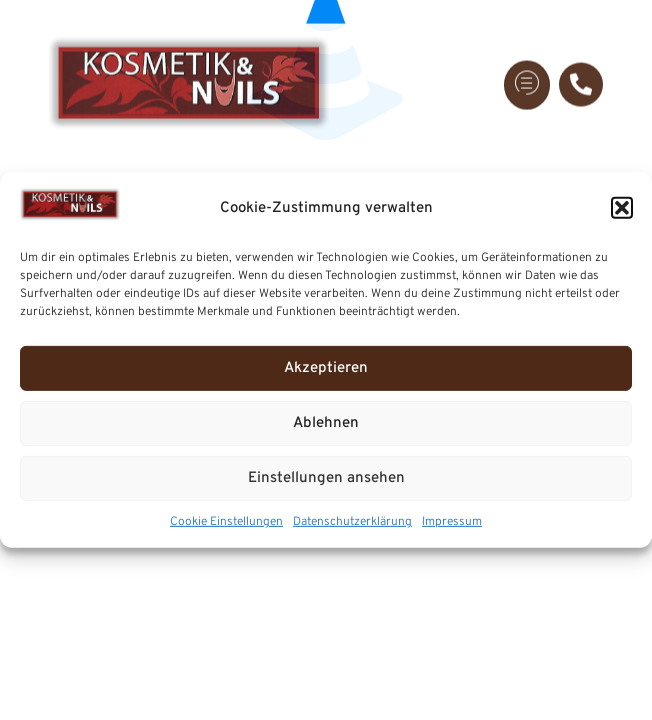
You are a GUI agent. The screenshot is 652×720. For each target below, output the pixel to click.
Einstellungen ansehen (326, 478)
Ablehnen (326, 423)
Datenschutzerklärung (352, 522)
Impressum (452, 522)
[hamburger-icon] (527, 76)
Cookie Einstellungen (226, 522)
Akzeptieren (326, 368)
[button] (622, 208)
